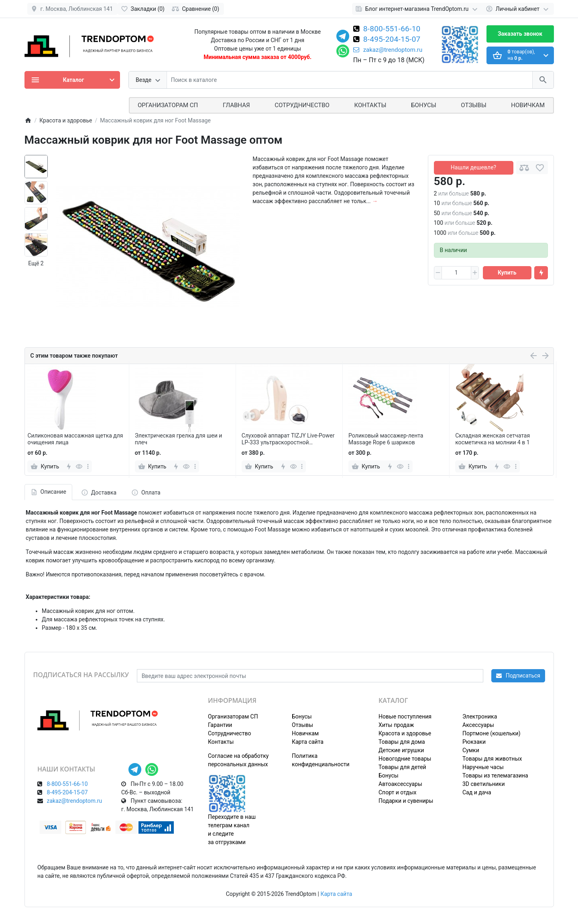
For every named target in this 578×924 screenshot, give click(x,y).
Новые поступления (405, 716)
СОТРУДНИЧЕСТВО (302, 105)
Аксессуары (478, 725)
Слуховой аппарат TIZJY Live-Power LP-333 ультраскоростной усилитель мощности (288, 439)
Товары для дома (402, 742)
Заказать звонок (520, 34)
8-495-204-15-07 (392, 40)
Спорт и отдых (398, 792)
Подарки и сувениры (406, 801)
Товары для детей (402, 767)
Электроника (480, 716)
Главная (236, 105)
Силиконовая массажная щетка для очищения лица (75, 439)
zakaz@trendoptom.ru (388, 50)
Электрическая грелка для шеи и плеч (179, 439)
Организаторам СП (233, 716)
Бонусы (423, 105)
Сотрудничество (229, 733)
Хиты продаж (396, 725)
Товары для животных (492, 759)
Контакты (370, 105)
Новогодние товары (405, 759)
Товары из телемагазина (495, 775)
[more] (88, 466)
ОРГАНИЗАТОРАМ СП (168, 105)
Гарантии (220, 725)
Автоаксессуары (400, 784)
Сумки (471, 750)
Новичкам (528, 105)
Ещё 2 (36, 263)
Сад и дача (477, 792)
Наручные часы (483, 767)
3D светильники (484, 784)
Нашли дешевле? (473, 167)
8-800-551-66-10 (392, 29)
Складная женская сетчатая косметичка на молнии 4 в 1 (493, 439)
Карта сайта (308, 742)
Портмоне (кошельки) (492, 733)
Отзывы (473, 105)
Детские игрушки (401, 750)
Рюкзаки (474, 742)
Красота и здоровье (405, 733)
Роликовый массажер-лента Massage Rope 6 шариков (386, 439)
